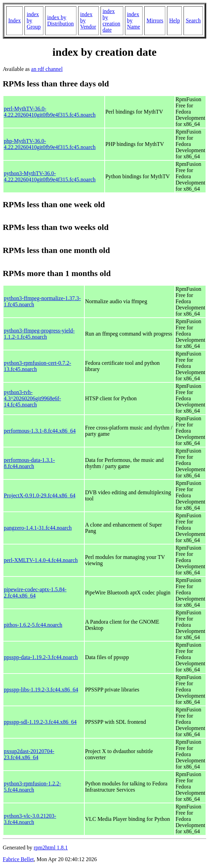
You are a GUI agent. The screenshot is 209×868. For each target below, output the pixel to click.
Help (174, 20)
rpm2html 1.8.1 (51, 848)
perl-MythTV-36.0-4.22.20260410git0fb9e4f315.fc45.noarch (50, 112)
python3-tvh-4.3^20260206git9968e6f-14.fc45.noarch (32, 398)
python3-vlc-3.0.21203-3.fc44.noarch (30, 819)
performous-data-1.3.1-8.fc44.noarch (29, 463)
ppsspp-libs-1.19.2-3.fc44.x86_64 (41, 690)
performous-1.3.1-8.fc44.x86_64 (40, 431)
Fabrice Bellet (18, 859)
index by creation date (112, 20)
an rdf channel (47, 69)
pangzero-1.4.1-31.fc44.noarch (38, 528)
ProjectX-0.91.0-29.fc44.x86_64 (40, 495)
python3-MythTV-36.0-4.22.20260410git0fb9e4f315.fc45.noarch (50, 176)
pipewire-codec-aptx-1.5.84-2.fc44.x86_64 (35, 592)
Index (14, 20)
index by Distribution (60, 20)
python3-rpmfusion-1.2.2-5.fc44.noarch (32, 787)
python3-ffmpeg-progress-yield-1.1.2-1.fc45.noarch (39, 334)
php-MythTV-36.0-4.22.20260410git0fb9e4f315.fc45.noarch (50, 144)
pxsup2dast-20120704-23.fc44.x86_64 (29, 754)
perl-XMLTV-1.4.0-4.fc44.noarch (41, 560)
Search (193, 20)
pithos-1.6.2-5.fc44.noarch (33, 625)
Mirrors (155, 20)
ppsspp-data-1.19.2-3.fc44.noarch (41, 657)
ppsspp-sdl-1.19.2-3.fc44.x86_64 (40, 722)
